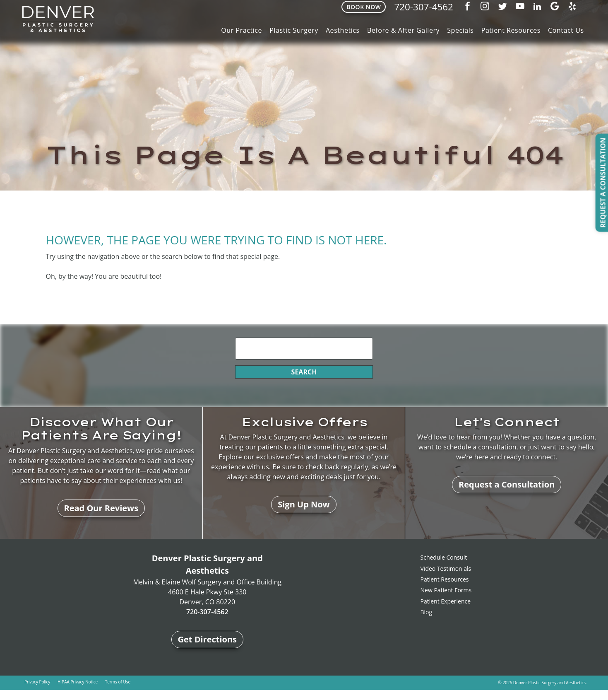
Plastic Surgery (294, 30)
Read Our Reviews (101, 508)
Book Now (364, 7)
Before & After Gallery (403, 30)
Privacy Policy (37, 682)
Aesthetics (343, 30)
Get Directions (208, 639)
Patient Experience (446, 601)
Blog (427, 612)
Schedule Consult (444, 557)
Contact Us (566, 30)
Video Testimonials (446, 568)
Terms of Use (118, 682)
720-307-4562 (423, 7)
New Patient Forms (446, 590)
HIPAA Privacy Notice (78, 682)
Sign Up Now (304, 504)
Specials (460, 30)
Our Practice (242, 30)
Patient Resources (511, 30)
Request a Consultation (507, 484)
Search (304, 372)
